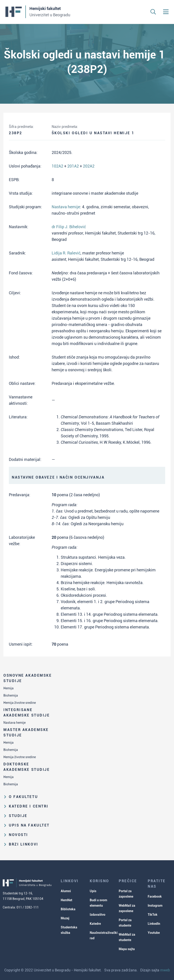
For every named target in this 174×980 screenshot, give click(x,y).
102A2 (57, 166)
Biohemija (11, 695)
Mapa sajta (127, 949)
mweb (165, 970)
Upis (93, 891)
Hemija (8, 688)
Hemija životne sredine (20, 703)
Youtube (154, 933)
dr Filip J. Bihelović (69, 227)
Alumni (66, 891)
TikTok (153, 915)
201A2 (73, 166)
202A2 (89, 166)
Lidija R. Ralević (66, 253)
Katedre (95, 924)
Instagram (155, 906)
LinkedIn (154, 924)
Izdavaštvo (98, 915)
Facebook (155, 896)
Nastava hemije (14, 723)
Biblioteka (68, 909)
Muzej (65, 918)
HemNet (66, 900)
